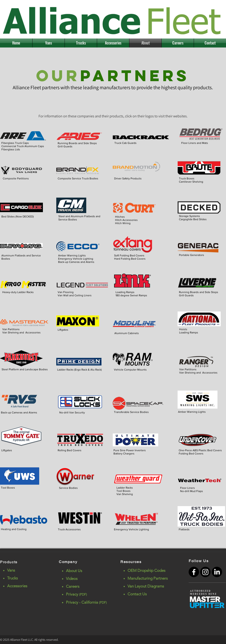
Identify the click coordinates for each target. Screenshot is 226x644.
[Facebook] (194, 572)
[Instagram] (205, 572)
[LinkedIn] (217, 572)
